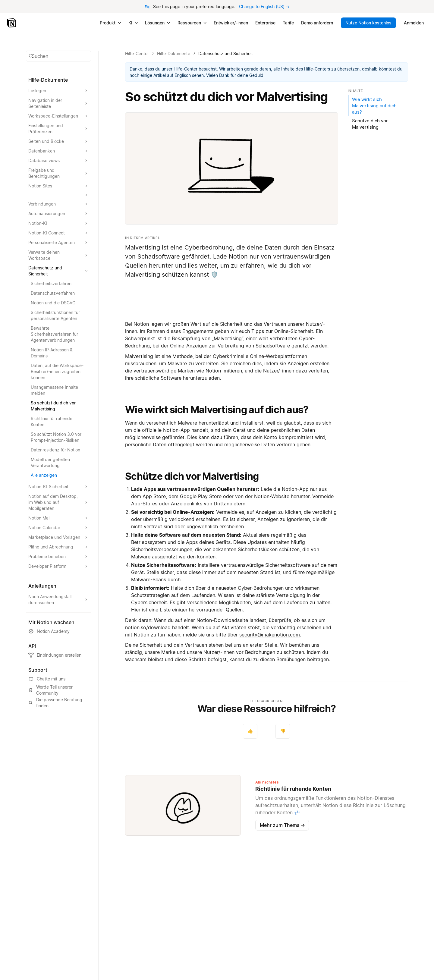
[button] (58, 56)
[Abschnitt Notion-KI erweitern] (58, 223)
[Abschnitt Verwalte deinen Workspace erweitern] (58, 255)
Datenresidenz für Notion (55, 450)
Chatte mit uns (47, 679)
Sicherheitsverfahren (51, 283)
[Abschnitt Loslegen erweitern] (58, 91)
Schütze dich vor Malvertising (192, 476)
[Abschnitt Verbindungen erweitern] (58, 204)
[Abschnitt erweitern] (58, 195)
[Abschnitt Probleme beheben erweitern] (58, 557)
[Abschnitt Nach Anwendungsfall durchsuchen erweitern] (58, 600)
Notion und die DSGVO (53, 303)
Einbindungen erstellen (55, 655)
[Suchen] (58, 56)
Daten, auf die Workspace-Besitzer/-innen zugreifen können (57, 371)
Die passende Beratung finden (55, 703)
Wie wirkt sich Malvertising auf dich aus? (217, 410)
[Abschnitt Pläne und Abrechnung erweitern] (58, 547)
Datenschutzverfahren (53, 293)
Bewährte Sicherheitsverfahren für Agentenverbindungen (54, 334)
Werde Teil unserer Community (50, 690)
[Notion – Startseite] (12, 23)
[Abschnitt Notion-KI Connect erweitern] (58, 233)
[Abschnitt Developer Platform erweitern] (58, 566)
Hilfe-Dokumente (174, 53)
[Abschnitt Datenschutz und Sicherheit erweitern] (58, 271)
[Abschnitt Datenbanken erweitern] (58, 151)
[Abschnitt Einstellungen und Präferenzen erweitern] (58, 129)
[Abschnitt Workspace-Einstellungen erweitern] (58, 116)
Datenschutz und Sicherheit (226, 53)
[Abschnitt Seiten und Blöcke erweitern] (58, 141)
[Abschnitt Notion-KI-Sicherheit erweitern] (58, 487)
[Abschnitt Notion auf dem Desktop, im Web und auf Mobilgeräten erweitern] (58, 502)
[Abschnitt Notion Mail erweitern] (58, 518)
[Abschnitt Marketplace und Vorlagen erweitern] (58, 537)
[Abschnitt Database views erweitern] (58, 161)
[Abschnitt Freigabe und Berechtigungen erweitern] (58, 173)
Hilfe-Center (137, 53)
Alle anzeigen (44, 475)
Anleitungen (42, 586)
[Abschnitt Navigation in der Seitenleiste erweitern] (58, 103)
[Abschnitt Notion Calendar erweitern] (58, 528)
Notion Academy (49, 631)
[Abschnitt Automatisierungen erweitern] (58, 214)
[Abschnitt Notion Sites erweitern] (58, 186)
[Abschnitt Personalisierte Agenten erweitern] (58, 243)
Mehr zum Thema (282, 825)
